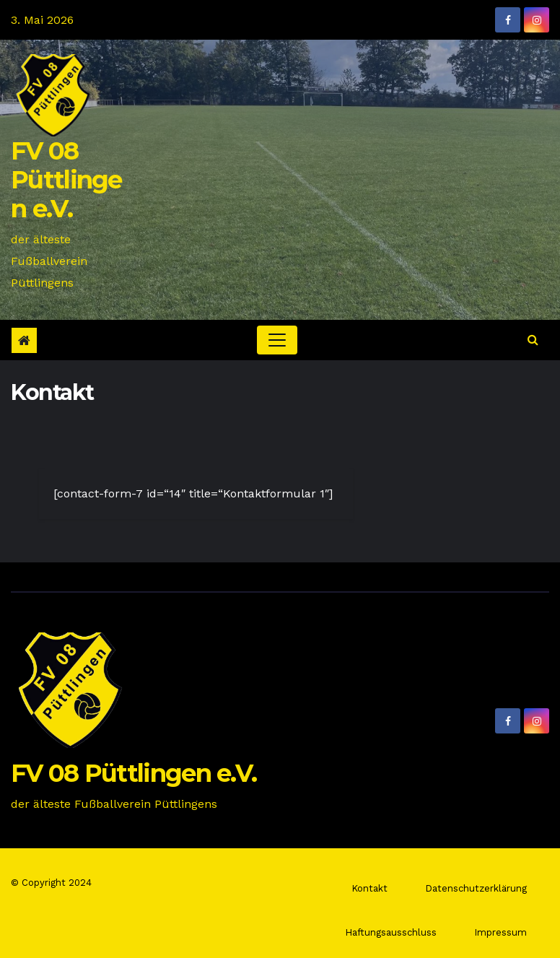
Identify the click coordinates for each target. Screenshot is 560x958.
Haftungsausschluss (391, 932)
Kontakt (369, 888)
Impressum (500, 932)
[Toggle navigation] (277, 340)
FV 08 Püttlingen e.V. (66, 180)
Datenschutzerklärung (476, 888)
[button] (533, 340)
